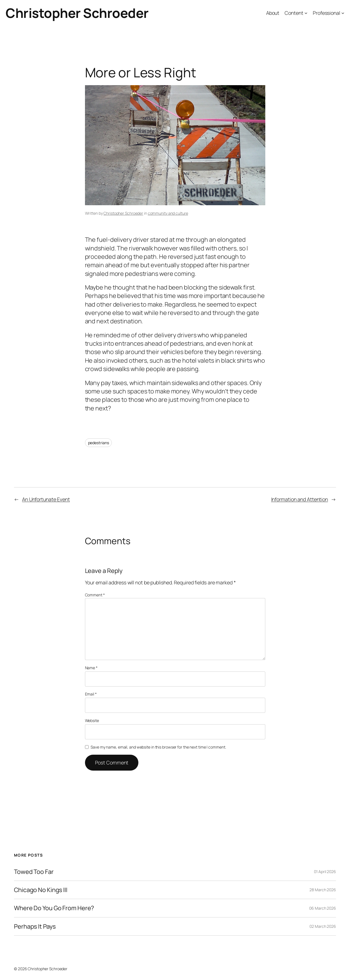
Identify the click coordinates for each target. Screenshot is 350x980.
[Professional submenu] (343, 13)
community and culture (168, 213)
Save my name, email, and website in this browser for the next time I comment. (158, 747)
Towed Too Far (34, 872)
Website (92, 720)
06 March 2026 (323, 908)
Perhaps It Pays (35, 926)
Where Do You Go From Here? (54, 908)
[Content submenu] (306, 13)
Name (91, 668)
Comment (95, 595)
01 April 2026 (325, 872)
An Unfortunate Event (46, 499)
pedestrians (99, 443)
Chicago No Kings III (41, 890)
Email (91, 694)
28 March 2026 (323, 890)
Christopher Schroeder (77, 13)
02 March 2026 (323, 926)
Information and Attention (300, 499)
